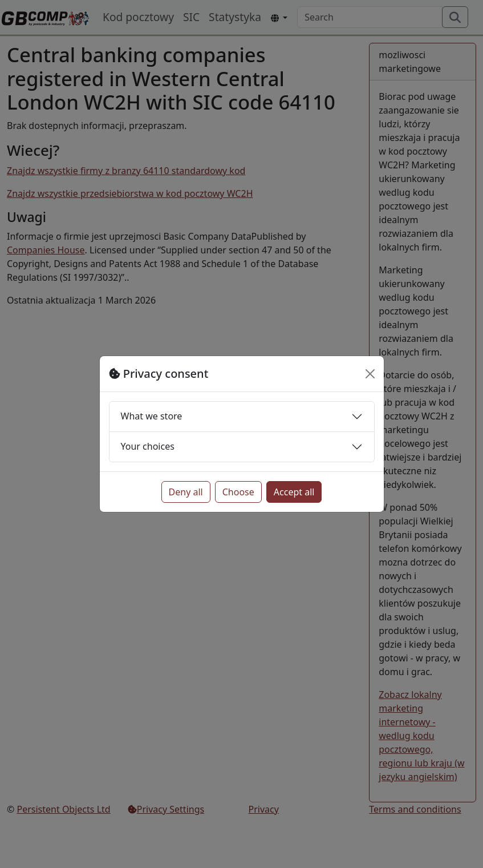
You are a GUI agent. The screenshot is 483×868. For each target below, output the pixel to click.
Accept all (294, 492)
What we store (152, 416)
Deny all (186, 492)
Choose (238, 492)
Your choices (148, 446)
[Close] (370, 374)
